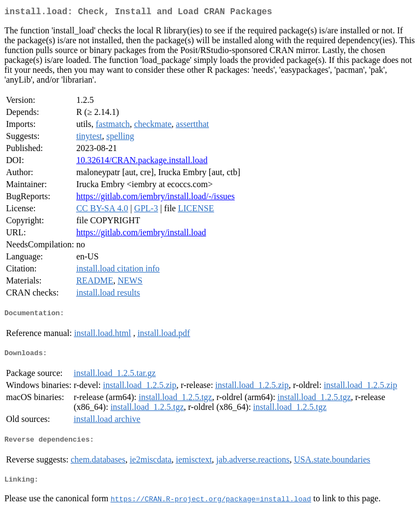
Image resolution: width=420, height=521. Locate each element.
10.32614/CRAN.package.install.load (142, 162)
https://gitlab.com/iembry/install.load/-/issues (155, 198)
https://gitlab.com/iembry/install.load (141, 235)
